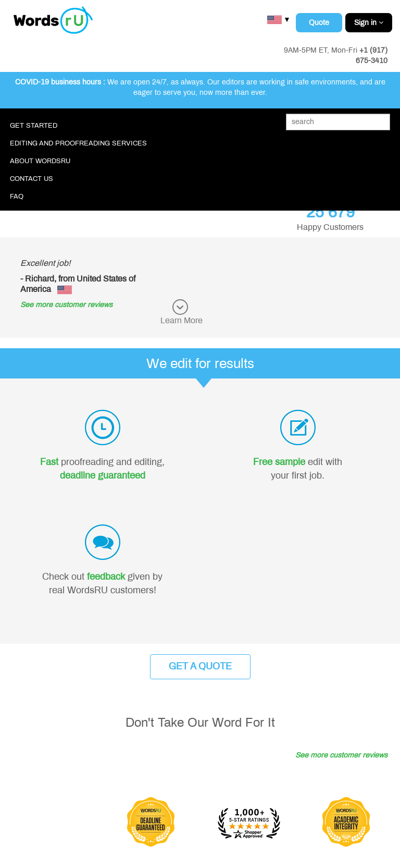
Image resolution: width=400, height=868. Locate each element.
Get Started (34, 126)
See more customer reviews (66, 305)
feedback (106, 577)
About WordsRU (40, 161)
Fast (49, 462)
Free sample (279, 462)
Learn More (182, 320)
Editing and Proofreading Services (78, 143)
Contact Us (32, 179)
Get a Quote (200, 666)
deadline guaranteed (103, 475)
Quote (319, 23)
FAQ (17, 197)
